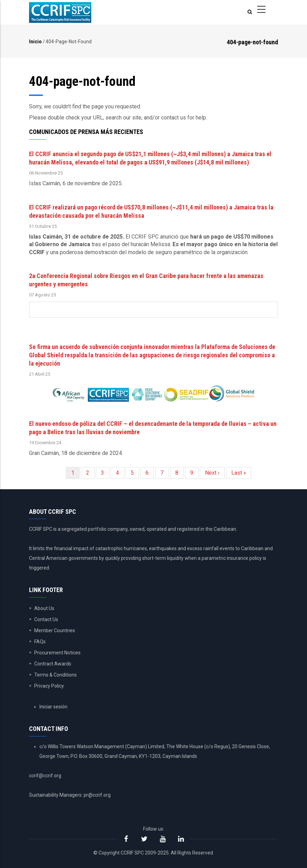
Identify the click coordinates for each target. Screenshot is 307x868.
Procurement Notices (57, 653)
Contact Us (46, 619)
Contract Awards (53, 664)
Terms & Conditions (55, 675)
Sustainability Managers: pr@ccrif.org (70, 795)
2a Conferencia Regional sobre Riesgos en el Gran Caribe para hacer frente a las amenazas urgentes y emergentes (146, 280)
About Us (44, 608)
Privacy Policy (49, 686)
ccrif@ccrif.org (45, 776)
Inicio (35, 42)
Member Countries (55, 630)
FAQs (40, 642)
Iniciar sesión (53, 707)
